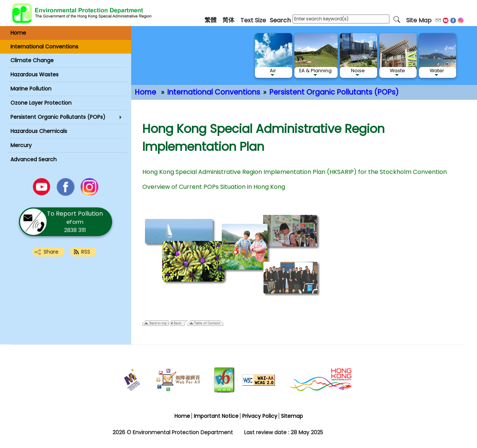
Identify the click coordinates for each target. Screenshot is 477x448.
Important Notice (216, 416)
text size (253, 20)
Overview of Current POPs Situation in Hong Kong (214, 187)
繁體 (211, 20)
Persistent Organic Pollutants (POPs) (334, 92)
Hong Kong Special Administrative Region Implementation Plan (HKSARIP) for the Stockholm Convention (295, 172)
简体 (228, 20)
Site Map (419, 20)
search (280, 20)
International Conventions (214, 92)
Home (146, 92)
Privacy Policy (260, 416)
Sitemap (292, 416)
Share (51, 252)
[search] (397, 19)
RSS (86, 252)
